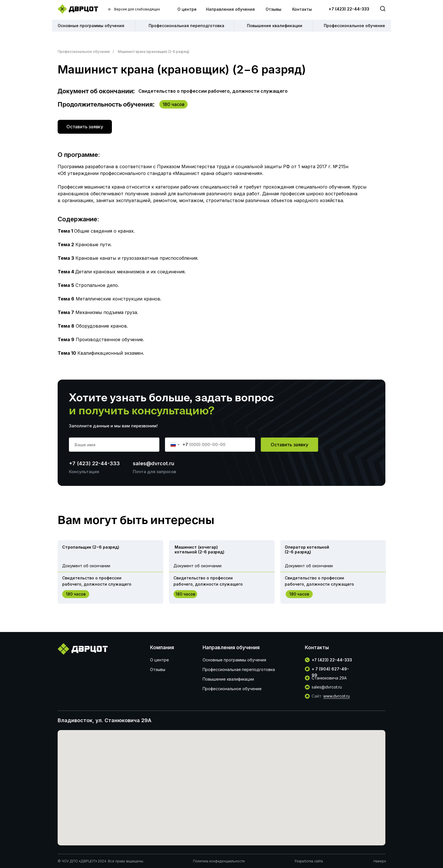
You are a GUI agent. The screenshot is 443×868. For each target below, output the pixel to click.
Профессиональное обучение (84, 52)
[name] (114, 445)
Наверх (380, 861)
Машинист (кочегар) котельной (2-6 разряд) (199, 549)
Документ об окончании (86, 566)
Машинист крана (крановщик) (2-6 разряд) (154, 52)
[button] (85, 127)
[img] (78, 9)
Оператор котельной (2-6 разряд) (307, 549)
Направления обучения (230, 9)
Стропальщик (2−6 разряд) (91, 547)
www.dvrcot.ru (336, 696)
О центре (187, 9)
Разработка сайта (309, 861)
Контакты (302, 9)
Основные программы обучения (234, 660)
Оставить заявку (289, 445)
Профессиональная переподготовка (239, 669)
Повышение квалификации (228, 679)
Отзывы (273, 9)
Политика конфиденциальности (219, 861)
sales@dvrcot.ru (154, 463)
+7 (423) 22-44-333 (349, 9)
